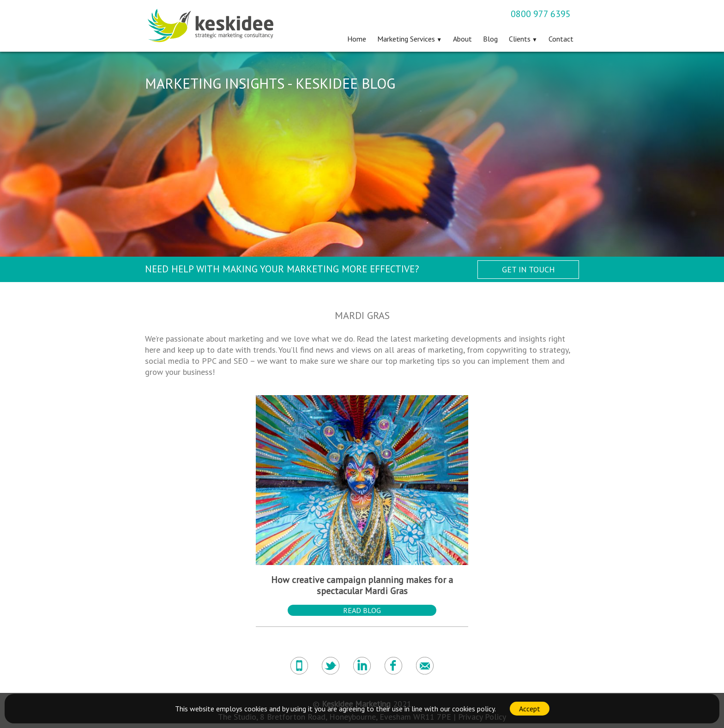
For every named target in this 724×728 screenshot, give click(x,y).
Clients (520, 39)
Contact (561, 39)
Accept (530, 709)
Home (357, 39)
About (462, 39)
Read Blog (362, 610)
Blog (490, 39)
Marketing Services (406, 39)
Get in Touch (528, 269)
